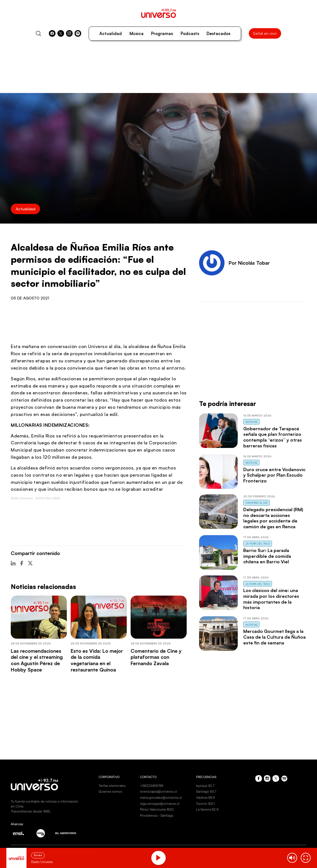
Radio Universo (22, 498)
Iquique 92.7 (205, 786)
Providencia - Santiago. (157, 815)
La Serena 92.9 (207, 809)
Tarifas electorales (112, 786)
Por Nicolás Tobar (249, 263)
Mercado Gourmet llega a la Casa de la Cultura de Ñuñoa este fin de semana (274, 637)
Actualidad (111, 34)
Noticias (251, 422)
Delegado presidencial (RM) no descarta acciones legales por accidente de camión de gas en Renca (273, 518)
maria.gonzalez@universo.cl (161, 797)
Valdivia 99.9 (205, 797)
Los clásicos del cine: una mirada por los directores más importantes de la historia (271, 599)
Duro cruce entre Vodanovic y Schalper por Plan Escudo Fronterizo (274, 475)
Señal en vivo (265, 33)
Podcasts (190, 34)
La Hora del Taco (258, 543)
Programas (162, 34)
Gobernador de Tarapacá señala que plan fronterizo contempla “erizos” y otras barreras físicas (273, 437)
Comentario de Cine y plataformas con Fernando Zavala (156, 657)
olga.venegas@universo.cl (160, 804)
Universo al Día (257, 503)
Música (137, 34)
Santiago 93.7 (206, 791)
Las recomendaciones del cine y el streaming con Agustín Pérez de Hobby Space (37, 660)
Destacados (218, 34)
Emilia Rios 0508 (48, 498)
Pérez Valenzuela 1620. (157, 809)
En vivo (38, 855)
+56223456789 (152, 786)
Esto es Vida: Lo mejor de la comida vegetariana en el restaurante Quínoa (97, 660)
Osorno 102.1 (205, 804)
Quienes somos (110, 791)
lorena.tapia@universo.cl (158, 791)
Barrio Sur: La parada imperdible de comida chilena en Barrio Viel (267, 556)
